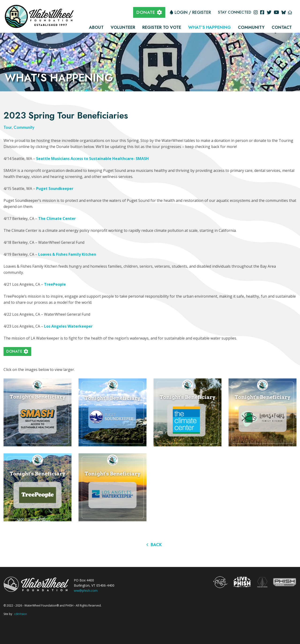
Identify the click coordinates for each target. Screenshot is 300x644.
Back (156, 545)
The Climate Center (57, 218)
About (96, 27)
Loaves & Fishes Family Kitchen (67, 254)
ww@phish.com (86, 590)
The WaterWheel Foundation (40, 16)
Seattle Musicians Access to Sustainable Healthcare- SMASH (92, 159)
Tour (8, 127)
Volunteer (123, 27)
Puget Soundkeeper (55, 189)
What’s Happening (210, 27)
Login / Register (193, 12)
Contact (282, 27)
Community (251, 27)
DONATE (146, 12)
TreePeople (55, 284)
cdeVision (21, 614)
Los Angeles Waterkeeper (68, 326)
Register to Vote (162, 27)
